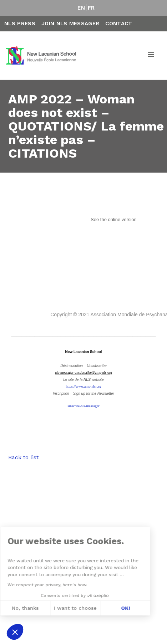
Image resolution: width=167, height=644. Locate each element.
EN (81, 8)
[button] (15, 632)
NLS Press (20, 24)
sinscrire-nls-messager (83, 406)
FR (91, 8)
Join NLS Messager (70, 24)
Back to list (23, 457)
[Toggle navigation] (151, 56)
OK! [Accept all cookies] (66, 608)
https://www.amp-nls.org (83, 386)
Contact (119, 24)
